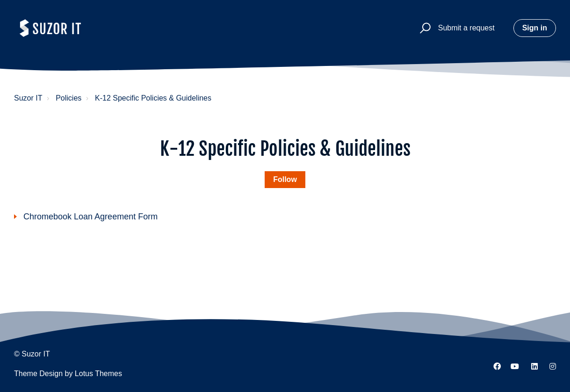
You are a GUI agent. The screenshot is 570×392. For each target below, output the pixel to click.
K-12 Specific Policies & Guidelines (153, 98)
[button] (421, 28)
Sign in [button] (535, 28)
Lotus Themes (98, 374)
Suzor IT (28, 98)
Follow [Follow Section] (285, 179)
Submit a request (466, 28)
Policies (69, 98)
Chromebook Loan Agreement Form (90, 217)
